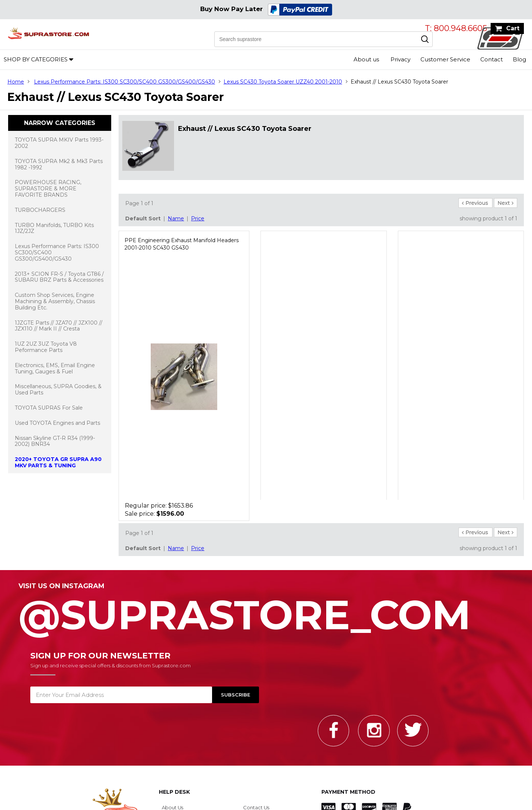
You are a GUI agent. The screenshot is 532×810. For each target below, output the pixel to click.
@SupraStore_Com (266, 611)
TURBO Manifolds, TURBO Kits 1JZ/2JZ (54, 228)
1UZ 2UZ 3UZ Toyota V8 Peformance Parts (46, 347)
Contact (492, 59)
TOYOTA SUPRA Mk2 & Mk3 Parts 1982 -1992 (59, 164)
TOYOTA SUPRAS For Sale (49, 408)
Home (16, 82)
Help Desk (174, 792)
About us (366, 59)
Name (176, 218)
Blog (519, 59)
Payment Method (348, 792)
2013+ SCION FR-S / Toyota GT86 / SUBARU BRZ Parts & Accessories (59, 277)
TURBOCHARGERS (40, 210)
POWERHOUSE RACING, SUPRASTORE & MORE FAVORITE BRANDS (48, 189)
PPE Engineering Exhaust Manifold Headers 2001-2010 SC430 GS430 (182, 244)
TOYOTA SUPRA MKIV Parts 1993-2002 (59, 143)
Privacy (400, 59)
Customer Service (445, 59)
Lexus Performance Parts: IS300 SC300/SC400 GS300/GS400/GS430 (125, 82)
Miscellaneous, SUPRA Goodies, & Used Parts (58, 389)
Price (198, 218)
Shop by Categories (36, 59)
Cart (513, 28)
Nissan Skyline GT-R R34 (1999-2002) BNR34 (55, 441)
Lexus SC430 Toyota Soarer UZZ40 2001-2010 (283, 82)
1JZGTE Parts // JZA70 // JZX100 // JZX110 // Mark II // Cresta (59, 326)
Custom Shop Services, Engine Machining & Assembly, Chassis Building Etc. (55, 301)
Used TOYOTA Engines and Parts (57, 423)
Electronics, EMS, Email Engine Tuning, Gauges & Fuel (55, 368)
